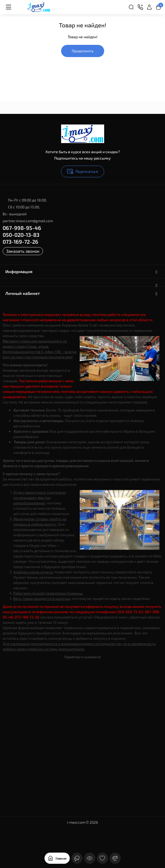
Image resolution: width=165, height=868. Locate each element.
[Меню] (9, 7)
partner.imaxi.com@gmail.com (28, 221)
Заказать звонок (23, 251)
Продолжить (83, 51)
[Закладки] (102, 858)
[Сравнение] (115, 858)
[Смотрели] (90, 858)
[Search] (131, 7)
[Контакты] (140, 7)
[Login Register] (149, 7)
